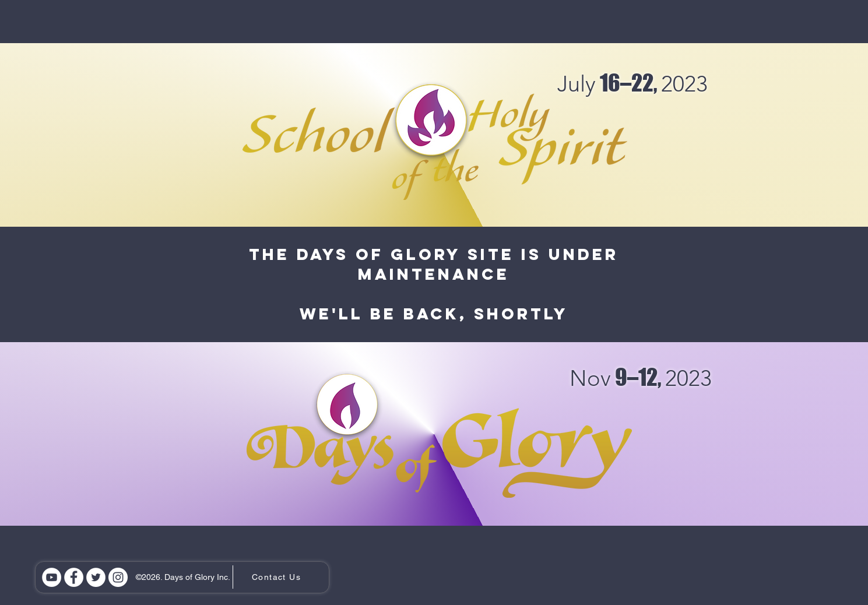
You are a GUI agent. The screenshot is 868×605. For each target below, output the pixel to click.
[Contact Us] (278, 577)
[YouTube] (52, 577)
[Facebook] (74, 577)
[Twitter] (96, 577)
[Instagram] (118, 577)
